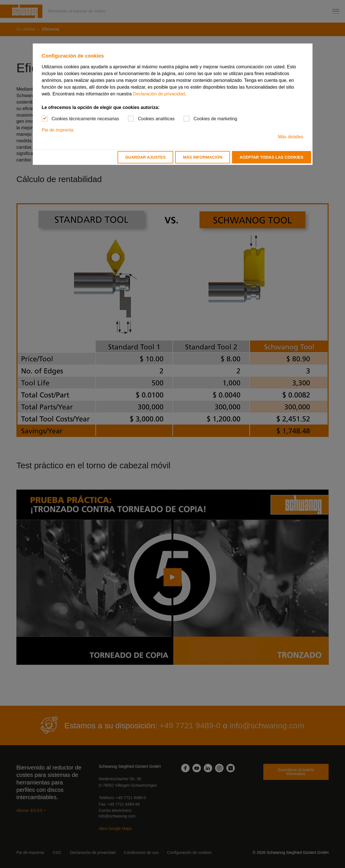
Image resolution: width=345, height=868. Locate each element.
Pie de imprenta (58, 130)
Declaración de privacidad (159, 94)
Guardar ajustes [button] (145, 157)
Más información (202, 157)
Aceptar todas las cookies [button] (272, 157)
